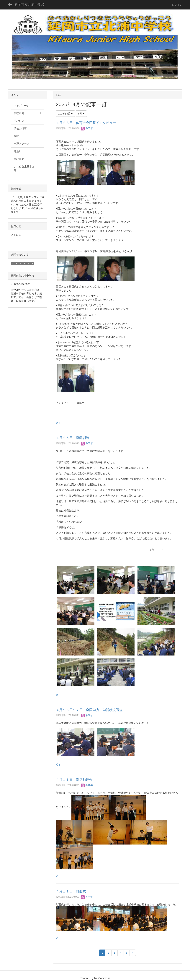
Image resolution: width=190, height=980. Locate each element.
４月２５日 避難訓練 (73, 438)
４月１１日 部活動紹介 (74, 780)
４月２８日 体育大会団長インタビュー (86, 123)
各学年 (87, 128)
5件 (81, 114)
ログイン (177, 5)
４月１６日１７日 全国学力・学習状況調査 (89, 710)
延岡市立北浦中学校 (30, 5)
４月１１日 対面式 (71, 891)
